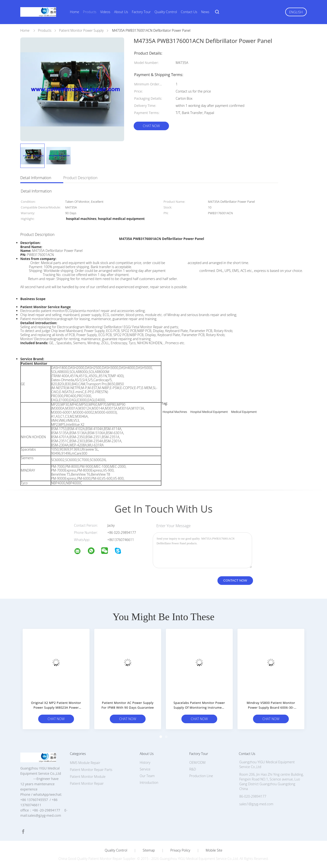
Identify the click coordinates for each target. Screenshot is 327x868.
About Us (121, 12)
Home (74, 12)
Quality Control (166, 12)
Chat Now (151, 126)
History (145, 762)
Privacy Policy (180, 850)
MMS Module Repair (85, 763)
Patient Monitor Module (88, 777)
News (205, 12)
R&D (193, 769)
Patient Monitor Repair (87, 783)
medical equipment (244, 412)
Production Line (201, 776)
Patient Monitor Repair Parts (91, 770)
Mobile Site (214, 850)
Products (90, 12)
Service (145, 769)
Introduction (149, 782)
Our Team (147, 776)
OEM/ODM (197, 762)
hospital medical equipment (209, 412)
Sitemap (149, 850)
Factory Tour (141, 12)
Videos (105, 12)
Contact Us (189, 12)
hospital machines (175, 412)
